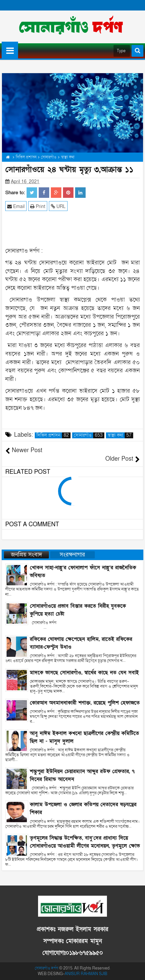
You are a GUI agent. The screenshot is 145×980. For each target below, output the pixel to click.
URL (58, 206)
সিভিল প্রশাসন (53, 435)
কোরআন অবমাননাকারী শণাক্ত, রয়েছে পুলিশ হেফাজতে (85, 703)
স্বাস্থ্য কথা (120, 435)
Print (38, 206)
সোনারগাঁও (89, 435)
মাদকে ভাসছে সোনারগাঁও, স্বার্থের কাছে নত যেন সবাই (84, 673)
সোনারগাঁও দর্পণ (46, 968)
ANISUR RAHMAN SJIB (86, 974)
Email (16, 206)
